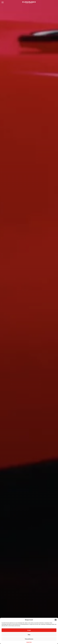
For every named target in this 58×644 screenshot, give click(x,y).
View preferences (29, 639)
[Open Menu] (3, 2)
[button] (56, 620)
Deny (29, 635)
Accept (29, 630)
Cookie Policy (29, 642)
